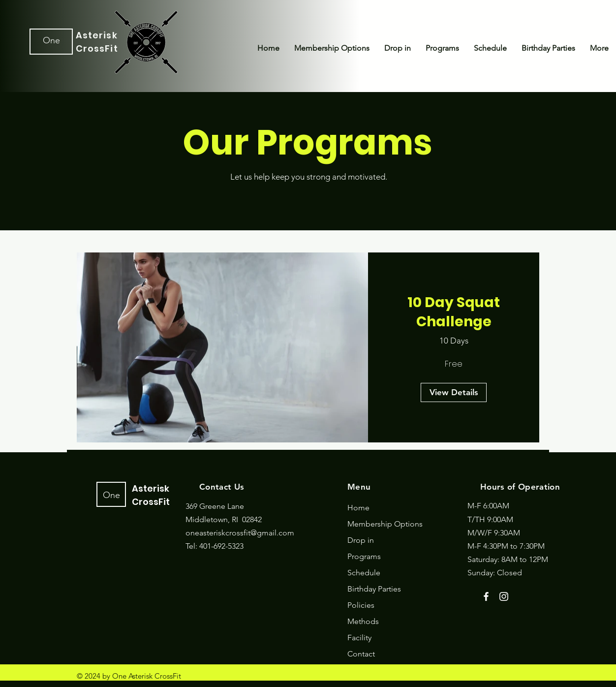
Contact (361, 654)
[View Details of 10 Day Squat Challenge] (454, 393)
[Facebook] (486, 596)
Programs (364, 556)
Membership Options (385, 524)
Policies (361, 605)
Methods (363, 621)
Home (358, 508)
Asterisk (97, 35)
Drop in (361, 540)
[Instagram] (504, 596)
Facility (359, 638)
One (51, 40)
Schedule (364, 573)
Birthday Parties (374, 589)
